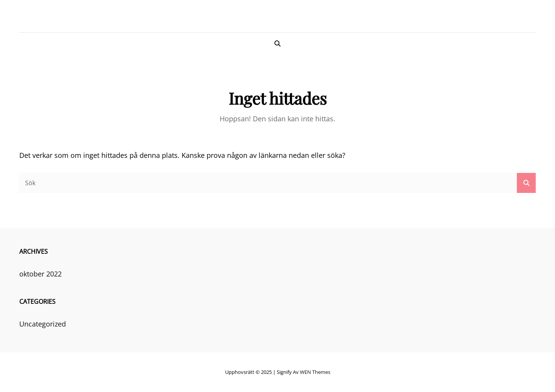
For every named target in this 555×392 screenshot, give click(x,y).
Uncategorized (43, 324)
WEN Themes (315, 372)
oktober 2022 (40, 274)
